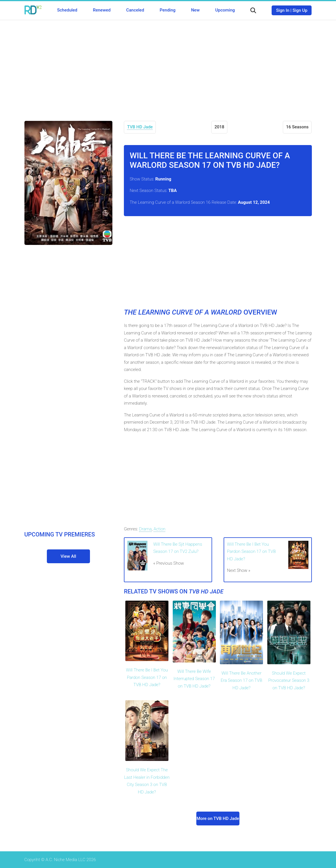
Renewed (102, 10)
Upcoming (225, 10)
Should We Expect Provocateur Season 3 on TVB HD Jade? (289, 680)
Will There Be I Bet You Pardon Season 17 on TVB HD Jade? (251, 552)
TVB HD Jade (140, 127)
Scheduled (67, 10)
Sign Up (300, 10)
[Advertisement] (168, 66)
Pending (168, 10)
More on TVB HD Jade (218, 818)
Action (159, 529)
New (195, 10)
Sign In (283, 10)
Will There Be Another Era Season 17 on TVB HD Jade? (241, 680)
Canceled (135, 10)
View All (68, 556)
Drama (145, 529)
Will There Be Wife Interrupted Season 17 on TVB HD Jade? (194, 679)
